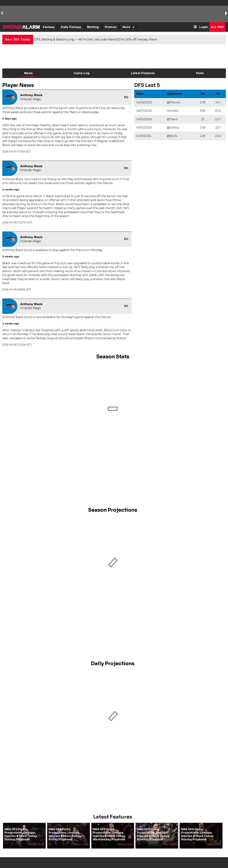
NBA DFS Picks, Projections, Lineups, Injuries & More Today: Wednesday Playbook (109, 834)
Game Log (82, 73)
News (28, 73)
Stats (200, 73)
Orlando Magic (31, 99)
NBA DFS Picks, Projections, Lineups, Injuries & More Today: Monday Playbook (153, 834)
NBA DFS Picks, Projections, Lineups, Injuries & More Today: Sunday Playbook (21, 834)
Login (204, 27)
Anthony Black (31, 95)
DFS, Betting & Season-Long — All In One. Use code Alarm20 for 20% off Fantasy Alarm (96, 39)
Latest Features (143, 73)
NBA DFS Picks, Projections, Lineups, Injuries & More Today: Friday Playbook (65, 834)
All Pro (217, 27)
